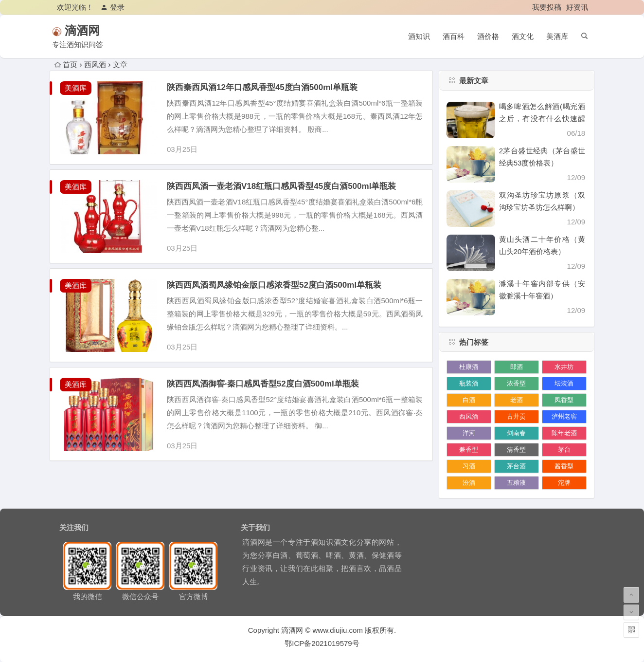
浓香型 (516, 383)
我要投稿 (547, 7)
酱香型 (564, 466)
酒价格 (488, 36)
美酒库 (557, 36)
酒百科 (454, 36)
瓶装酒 (469, 383)
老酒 (517, 400)
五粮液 (516, 483)
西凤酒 (469, 416)
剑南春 (516, 433)
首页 (66, 64)
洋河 (469, 433)
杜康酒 (469, 367)
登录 (113, 7)
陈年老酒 (564, 433)
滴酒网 (96, 30)
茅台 (564, 450)
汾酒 (469, 483)
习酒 (469, 466)
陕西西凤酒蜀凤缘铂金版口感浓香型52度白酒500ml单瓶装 (274, 285)
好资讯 (577, 7)
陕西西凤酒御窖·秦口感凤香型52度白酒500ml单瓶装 (263, 384)
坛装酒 (564, 383)
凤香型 (564, 400)
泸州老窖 (564, 416)
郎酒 (517, 367)
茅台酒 (516, 466)
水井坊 (564, 367)
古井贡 (516, 416)
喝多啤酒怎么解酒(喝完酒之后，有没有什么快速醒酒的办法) (542, 119)
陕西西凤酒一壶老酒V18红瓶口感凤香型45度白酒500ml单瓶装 (281, 186)
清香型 (516, 450)
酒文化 (523, 36)
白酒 (469, 400)
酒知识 (419, 36)
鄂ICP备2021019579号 (322, 643)
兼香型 (469, 450)
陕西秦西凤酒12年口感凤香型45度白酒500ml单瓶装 (262, 87)
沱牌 (564, 483)
